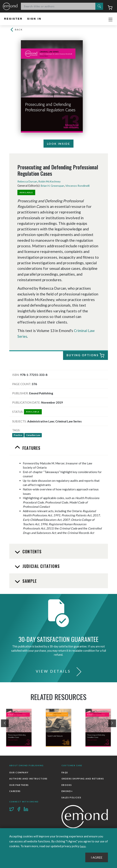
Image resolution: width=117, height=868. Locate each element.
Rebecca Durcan (28, 182)
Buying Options (85, 356)
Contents (31, 552)
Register (14, 19)
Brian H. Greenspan (53, 186)
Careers (15, 791)
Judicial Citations (41, 566)
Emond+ (67, 791)
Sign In (36, 19)
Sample (29, 581)
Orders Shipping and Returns (82, 779)
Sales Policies (71, 797)
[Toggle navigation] (110, 20)
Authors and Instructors (28, 779)
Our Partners (19, 785)
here (83, 846)
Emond (10, 7)
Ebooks (67, 785)
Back (16, 30)
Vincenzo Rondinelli (79, 186)
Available (27, 193)
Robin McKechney (51, 182)
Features (31, 448)
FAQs (65, 773)
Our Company (19, 773)
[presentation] (5, 724)
